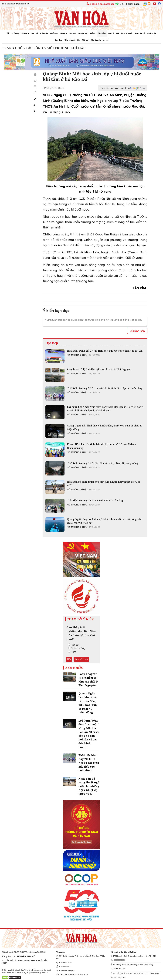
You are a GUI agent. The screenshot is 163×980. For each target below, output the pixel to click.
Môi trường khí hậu (77, 355)
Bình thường (77, 648)
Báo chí (34, 33)
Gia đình (72, 33)
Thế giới (85, 40)
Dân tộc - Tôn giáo (125, 33)
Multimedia (96, 40)
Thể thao (54, 33)
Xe (78, 40)
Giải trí (93, 33)
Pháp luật (151, 33)
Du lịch (64, 33)
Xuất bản (44, 33)
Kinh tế (111, 33)
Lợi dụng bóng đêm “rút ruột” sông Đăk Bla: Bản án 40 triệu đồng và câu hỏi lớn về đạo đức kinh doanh (105, 409)
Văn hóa (25, 33)
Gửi (69, 659)
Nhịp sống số (70, 40)
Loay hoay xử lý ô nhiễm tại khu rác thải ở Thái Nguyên (99, 369)
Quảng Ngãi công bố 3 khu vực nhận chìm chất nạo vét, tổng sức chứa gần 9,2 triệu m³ (104, 521)
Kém (72, 652)
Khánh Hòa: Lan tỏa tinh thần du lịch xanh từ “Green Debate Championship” (102, 446)
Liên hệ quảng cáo (127, 4)
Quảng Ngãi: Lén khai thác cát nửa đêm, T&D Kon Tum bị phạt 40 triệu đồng (105, 427)
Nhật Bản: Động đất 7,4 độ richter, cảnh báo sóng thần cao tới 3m (105, 351)
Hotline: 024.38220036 (100, 4)
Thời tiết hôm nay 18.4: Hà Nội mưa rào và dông (95, 500)
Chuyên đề (140, 33)
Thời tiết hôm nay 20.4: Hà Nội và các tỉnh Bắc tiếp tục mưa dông (105, 388)
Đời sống (102, 33)
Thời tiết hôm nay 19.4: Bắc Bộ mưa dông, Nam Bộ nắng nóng (103, 463)
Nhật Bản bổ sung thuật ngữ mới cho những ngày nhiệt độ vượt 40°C (103, 483)
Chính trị (15, 33)
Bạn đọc (58, 40)
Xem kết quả (81, 659)
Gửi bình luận (137, 331)
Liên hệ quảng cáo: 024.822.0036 (72, 974)
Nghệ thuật (83, 33)
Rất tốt (74, 645)
